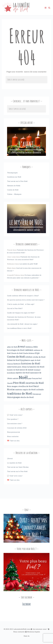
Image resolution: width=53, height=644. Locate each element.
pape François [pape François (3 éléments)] (33, 378)
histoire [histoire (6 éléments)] (17, 364)
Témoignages (12, 173)
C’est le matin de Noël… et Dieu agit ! (21, 304)
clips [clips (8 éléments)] (37, 353)
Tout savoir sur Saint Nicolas (18, 467)
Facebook (26, 604)
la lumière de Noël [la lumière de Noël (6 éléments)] (36, 367)
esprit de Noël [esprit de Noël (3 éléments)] (35, 360)
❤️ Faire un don (13, 441)
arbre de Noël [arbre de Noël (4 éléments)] (12, 347)
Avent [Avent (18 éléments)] (21, 347)
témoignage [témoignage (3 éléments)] (37, 394)
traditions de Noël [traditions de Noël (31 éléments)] (20, 393)
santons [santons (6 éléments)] (19, 390)
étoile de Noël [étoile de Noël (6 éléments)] (27, 397)
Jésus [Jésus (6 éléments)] (24, 367)
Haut (27, 636)
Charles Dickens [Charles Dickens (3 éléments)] (29, 353)
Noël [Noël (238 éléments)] (23, 377)
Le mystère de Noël (14, 463)
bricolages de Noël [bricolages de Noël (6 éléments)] (16, 350)
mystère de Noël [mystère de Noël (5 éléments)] (23, 373)
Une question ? (13, 419)
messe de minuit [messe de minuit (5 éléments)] (26, 370)
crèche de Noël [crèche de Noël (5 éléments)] (39, 357)
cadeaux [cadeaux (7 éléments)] (29, 350)
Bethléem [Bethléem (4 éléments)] (29, 347)
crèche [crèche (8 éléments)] (29, 357)
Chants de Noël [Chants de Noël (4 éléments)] (17, 353)
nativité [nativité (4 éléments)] (15, 378)
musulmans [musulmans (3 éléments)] (11, 373)
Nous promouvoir (13, 432)
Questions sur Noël (14, 177)
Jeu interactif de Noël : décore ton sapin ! (22, 324)
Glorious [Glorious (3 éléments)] (10, 364)
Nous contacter (13, 436)
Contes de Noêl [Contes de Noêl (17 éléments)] (16, 357)
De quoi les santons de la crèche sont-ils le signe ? (26, 300)
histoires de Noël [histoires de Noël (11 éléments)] (31, 364)
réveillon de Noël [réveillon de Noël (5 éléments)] (26, 386)
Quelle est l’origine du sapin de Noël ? (21, 313)
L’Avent (10, 458)
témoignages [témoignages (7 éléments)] (14, 397)
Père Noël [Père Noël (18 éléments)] (19, 383)
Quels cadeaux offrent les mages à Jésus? (23, 296)
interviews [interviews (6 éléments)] (12, 367)
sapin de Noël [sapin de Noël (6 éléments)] (29, 390)
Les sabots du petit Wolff (28, 264)
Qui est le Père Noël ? (15, 308)
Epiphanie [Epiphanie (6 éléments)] (25, 360)
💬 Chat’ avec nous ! (15, 415)
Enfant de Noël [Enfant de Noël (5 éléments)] (13, 360)
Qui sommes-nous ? (15, 423)
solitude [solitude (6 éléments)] (40, 390)
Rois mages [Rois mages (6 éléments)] (12, 386)
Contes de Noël (13, 190)
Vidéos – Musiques (14, 194)
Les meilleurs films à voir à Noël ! (20, 328)
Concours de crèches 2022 (17, 428)
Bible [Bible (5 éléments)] (36, 347)
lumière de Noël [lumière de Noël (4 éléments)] (13, 370)
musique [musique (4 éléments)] (37, 370)
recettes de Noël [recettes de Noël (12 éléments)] (35, 383)
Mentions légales (33, 632)
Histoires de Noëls (14, 186)
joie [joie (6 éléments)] (19, 367)
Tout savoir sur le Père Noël (17, 181)
